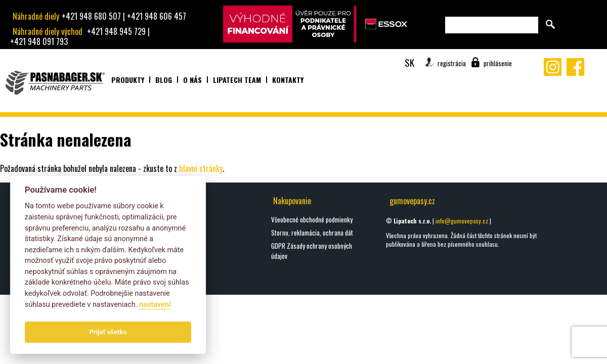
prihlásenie (498, 63)
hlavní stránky (201, 168)
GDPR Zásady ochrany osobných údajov (312, 251)
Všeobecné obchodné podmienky (312, 219)
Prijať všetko (108, 332)
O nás (192, 80)
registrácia (452, 63)
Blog (164, 80)
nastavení (155, 305)
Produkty (128, 80)
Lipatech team (237, 80)
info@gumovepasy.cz (462, 221)
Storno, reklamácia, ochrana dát (312, 233)
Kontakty (288, 80)
